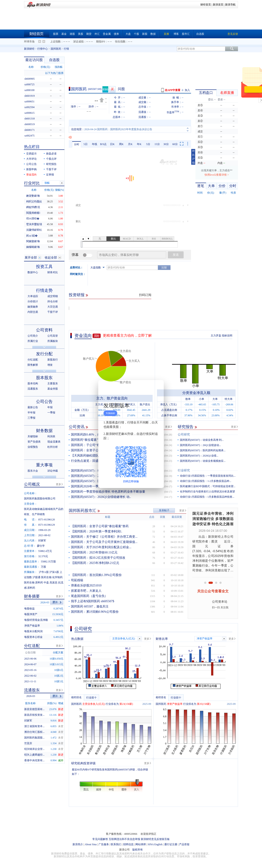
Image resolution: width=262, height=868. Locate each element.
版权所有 (138, 850)
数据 (153, 34)
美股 (81, 34)
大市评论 (31, 159)
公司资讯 (77, 427)
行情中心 (43, 49)
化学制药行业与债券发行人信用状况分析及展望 (207, 492)
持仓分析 (53, 301)
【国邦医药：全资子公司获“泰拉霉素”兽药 (100, 526)
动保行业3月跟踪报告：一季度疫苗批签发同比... (208, 476)
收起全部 (51, 258)
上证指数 (55, 42)
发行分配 (44, 354)
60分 (175, 144)
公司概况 (32, 484)
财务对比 (53, 272)
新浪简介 (78, 844)
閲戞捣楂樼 (33, 213)
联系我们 (116, 844)
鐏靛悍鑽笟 (33, 207)
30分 (166, 144)
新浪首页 (218, 5)
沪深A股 (54, 572)
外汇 (97, 34)
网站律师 (141, 844)
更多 (168, 427)
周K (121, 144)
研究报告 (186, 427)
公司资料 (44, 330)
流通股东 (33, 389)
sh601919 (30, 96)
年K (139, 144)
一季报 (51, 413)
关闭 (158, 388)
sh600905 (30, 79)
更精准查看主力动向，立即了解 (127, 335)
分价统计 (33, 301)
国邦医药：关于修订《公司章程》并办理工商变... (104, 537)
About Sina (91, 844)
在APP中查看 (173, 90)
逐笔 (201, 186)
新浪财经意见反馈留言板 (155, 839)
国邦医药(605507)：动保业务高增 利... (202, 440)
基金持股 (53, 389)
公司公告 (31, 164)
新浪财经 (29, 49)
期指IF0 (101, 42)
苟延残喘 (77, 580)
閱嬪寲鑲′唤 (33, 241)
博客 (176, 34)
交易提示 (31, 154)
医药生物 (46, 577)
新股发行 (53, 360)
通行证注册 (171, 844)
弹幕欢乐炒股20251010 (86, 585)
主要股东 (53, 383)
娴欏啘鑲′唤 (33, 247)
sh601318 (30, 119)
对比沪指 (193, 157)
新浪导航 (230, 5)
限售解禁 (33, 365)
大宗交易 (53, 307)
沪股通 (36, 577)
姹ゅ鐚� (32, 236)
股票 (56, 34)
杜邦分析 (53, 447)
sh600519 (30, 124)
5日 (86, 144)
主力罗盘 (216, 336)
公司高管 (53, 336)
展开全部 (31, 258)
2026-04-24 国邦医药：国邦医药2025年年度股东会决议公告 (118, 129)
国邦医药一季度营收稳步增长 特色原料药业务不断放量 (108, 492)
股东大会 (33, 471)
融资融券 (33, 307)
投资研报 (77, 295)
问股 (121, 89)
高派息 (53, 583)
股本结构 (33, 383)
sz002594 (29, 107)
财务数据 (44, 431)
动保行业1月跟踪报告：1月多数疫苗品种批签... (207, 497)
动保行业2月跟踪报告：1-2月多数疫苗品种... (206, 481)
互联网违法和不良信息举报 (124, 839)
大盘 (128, 34)
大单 (211, 186)
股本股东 (44, 378)
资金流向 (83, 336)
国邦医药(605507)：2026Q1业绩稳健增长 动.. (101, 497)
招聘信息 (128, 844)
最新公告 (33, 407)
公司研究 (184, 435)
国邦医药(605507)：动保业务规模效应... (203, 461)
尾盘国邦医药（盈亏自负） (89, 596)
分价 (222, 186)
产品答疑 (184, 844)
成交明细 (53, 296)
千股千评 (51, 169)
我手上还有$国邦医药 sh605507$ (93, 601)
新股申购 (31, 169)
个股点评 (51, 159)
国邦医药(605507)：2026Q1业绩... (199, 456)
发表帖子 (164, 510)
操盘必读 (51, 154)
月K (130, 144)
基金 (64, 34)
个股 (136, 34)
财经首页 (206, 5)
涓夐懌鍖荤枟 (34, 230)
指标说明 (227, 336)
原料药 (39, 583)
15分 (157, 144)
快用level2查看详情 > (217, 175)
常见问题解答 (100, 839)
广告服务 (104, 844)
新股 (145, 34)
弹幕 (75, 255)
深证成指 (78, 42)
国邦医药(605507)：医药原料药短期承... (203, 450)
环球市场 (29, 42)
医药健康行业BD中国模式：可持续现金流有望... (208, 486)
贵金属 (107, 34)
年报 (50, 407)
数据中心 (33, 272)
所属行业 (33, 341)
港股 (72, 34)
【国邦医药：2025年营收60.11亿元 (94, 552)
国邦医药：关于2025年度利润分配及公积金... (101, 547)
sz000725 (29, 84)
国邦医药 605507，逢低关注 (90, 606)
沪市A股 (44, 572)
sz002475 (29, 136)
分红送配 (33, 360)
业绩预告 (33, 447)
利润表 (51, 436)
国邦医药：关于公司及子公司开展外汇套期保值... (104, 542)
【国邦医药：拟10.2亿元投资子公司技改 (98, 558)
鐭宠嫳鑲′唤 (33, 196)
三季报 (31, 418)
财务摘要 (32, 596)
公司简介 (33, 336)
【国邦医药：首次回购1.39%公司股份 (96, 575)
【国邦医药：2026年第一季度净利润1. (97, 531)
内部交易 (33, 312)
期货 (89, 34)
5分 (148, 144)
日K (112, 144)
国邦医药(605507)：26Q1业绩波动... (200, 445)
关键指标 (33, 436)
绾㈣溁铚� (33, 219)
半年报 (31, 413)
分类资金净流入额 (196, 393)
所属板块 (53, 341)
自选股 (200, 34)
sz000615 (29, 113)
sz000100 (29, 90)
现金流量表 (54, 442)
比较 (164, 268)
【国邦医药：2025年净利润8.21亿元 (95, 563)
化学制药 (57, 577)
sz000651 (29, 101)
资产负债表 (34, 442)
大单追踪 (33, 296)
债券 (116, 34)
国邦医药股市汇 (83, 511)
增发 (50, 365)
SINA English (155, 844)
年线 (95, 144)
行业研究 (184, 470)
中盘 (46, 583)
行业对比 (32, 183)
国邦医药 (56, 49)
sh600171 (30, 130)
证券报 (50, 175)
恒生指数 (120, 42)
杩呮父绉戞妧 (34, 201)
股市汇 (186, 34)
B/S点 (103, 144)
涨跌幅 (59, 67)
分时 (77, 144)
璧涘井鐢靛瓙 (34, 224)
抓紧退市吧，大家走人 (86, 591)
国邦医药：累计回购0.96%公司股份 (95, 612)
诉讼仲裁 (53, 471)
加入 (187, 90)
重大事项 (44, 465)
